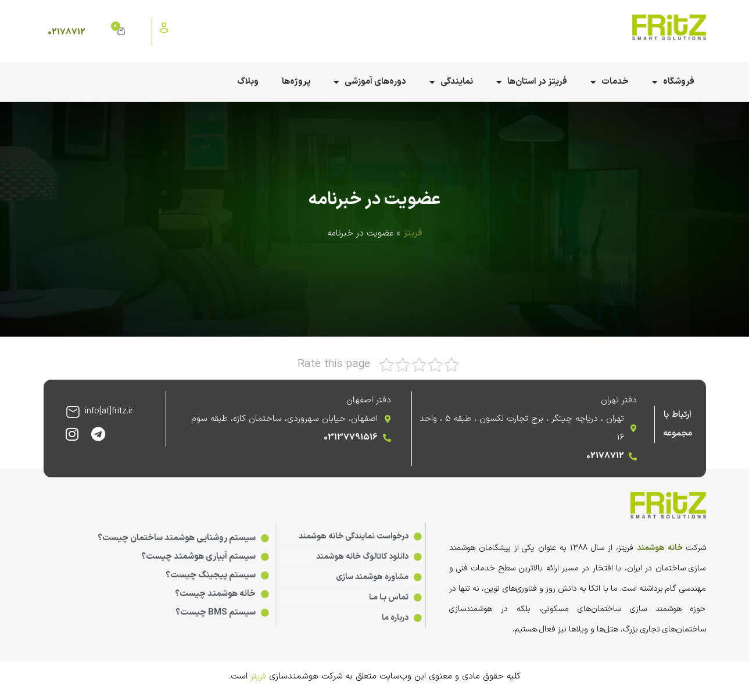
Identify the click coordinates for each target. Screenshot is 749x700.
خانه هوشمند (660, 548)
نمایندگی (451, 82)
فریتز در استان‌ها (532, 82)
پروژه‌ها (296, 82)
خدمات (610, 82)
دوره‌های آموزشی (370, 82)
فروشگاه (673, 82)
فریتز (413, 233)
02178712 (67, 32)
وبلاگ (248, 82)
